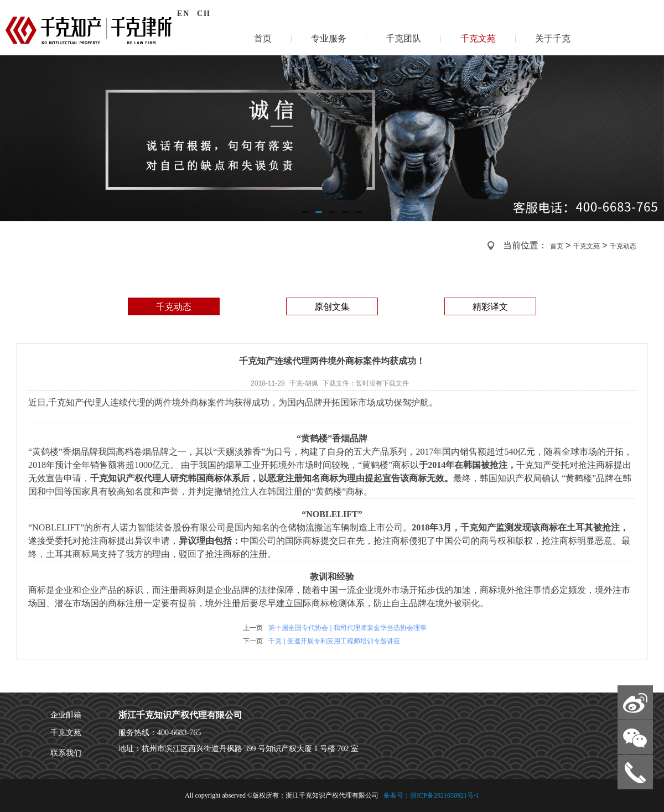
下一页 (253, 641)
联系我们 (66, 753)
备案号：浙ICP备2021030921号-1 (430, 795)
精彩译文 (490, 307)
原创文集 (332, 307)
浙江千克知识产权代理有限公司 (180, 715)
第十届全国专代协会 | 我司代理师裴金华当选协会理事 (347, 628)
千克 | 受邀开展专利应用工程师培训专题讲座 (334, 641)
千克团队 (403, 38)
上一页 (253, 628)
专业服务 (329, 38)
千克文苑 (478, 38)
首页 (263, 38)
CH (204, 14)
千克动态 (623, 246)
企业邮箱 (66, 715)
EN (183, 14)
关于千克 (553, 38)
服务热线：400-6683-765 (160, 733)
